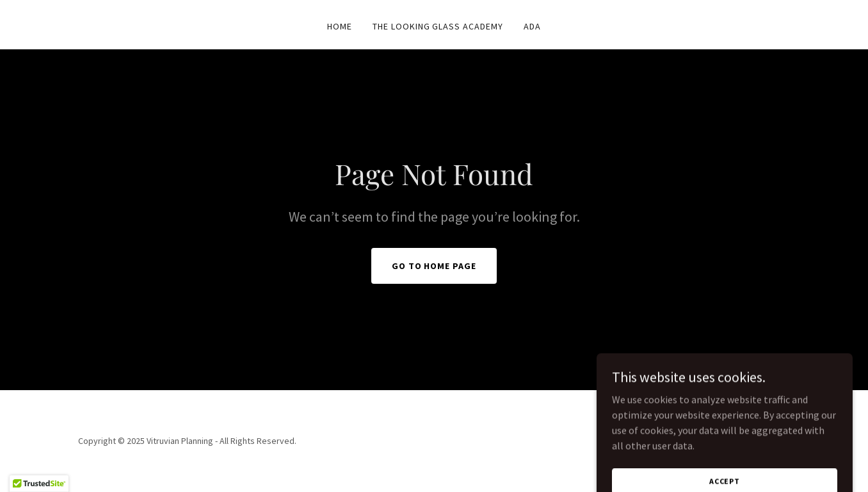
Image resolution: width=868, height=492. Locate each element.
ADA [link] (532, 26)
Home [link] (340, 26)
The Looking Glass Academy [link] (438, 26)
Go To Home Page (434, 266)
